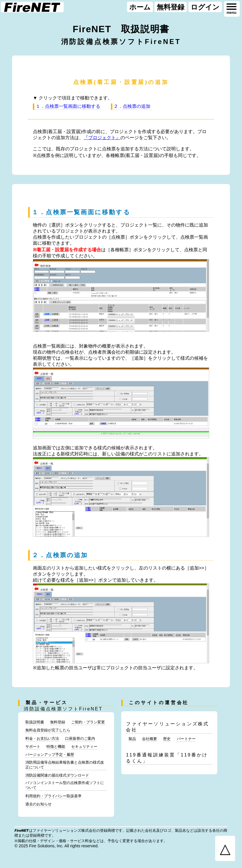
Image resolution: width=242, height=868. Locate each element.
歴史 (167, 739)
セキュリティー (84, 747)
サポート (33, 747)
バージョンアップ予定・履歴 (50, 755)
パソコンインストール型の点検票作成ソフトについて (65, 785)
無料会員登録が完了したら (48, 730)
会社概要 (150, 739)
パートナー (186, 739)
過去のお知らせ (38, 804)
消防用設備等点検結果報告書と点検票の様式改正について (65, 765)
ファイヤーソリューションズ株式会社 (167, 727)
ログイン (205, 7)
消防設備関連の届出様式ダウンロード (57, 775)
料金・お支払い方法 (42, 738)
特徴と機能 (56, 747)
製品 (132, 739)
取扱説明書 (35, 722)
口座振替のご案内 (80, 738)
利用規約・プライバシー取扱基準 (53, 796)
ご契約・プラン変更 (88, 722)
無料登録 (171, 7)
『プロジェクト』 (102, 138)
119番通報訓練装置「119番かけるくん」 (167, 758)
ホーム (140, 7)
